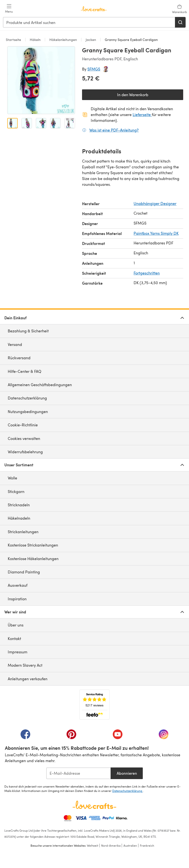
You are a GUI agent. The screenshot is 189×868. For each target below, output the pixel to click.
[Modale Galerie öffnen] (41, 80)
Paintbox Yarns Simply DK (156, 233)
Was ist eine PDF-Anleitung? (114, 130)
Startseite (14, 40)
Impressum (18, 652)
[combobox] (89, 22)
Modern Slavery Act (25, 665)
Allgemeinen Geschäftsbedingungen (40, 385)
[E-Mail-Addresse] (79, 773)
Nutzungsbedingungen (28, 411)
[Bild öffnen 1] (12, 123)
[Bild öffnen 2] (27, 123)
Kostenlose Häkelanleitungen (33, 559)
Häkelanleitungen (63, 40)
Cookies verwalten (24, 438)
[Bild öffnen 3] (41, 123)
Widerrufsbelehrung (25, 452)
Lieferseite (142, 114)
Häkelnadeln (19, 518)
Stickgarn (16, 491)
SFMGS (94, 69)
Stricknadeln (19, 505)
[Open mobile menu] (9, 9)
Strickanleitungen (23, 532)
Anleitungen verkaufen (28, 679)
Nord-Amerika (111, 845)
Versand (15, 344)
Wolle (12, 478)
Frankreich (147, 845)
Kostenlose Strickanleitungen (33, 545)
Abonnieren (127, 773)
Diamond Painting (24, 572)
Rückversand (19, 358)
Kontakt (14, 638)
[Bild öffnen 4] (55, 123)
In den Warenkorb (133, 95)
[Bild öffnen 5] (70, 123)
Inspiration (17, 599)
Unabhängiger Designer (155, 203)
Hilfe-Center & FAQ (25, 371)
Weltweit (93, 845)
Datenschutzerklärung (27, 398)
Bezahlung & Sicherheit (28, 331)
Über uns (16, 625)
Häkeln (35, 40)
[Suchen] (180, 22)
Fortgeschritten (147, 273)
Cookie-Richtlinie (23, 425)
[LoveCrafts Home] (94, 805)
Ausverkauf (18, 585)
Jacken (91, 40)
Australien (130, 845)
